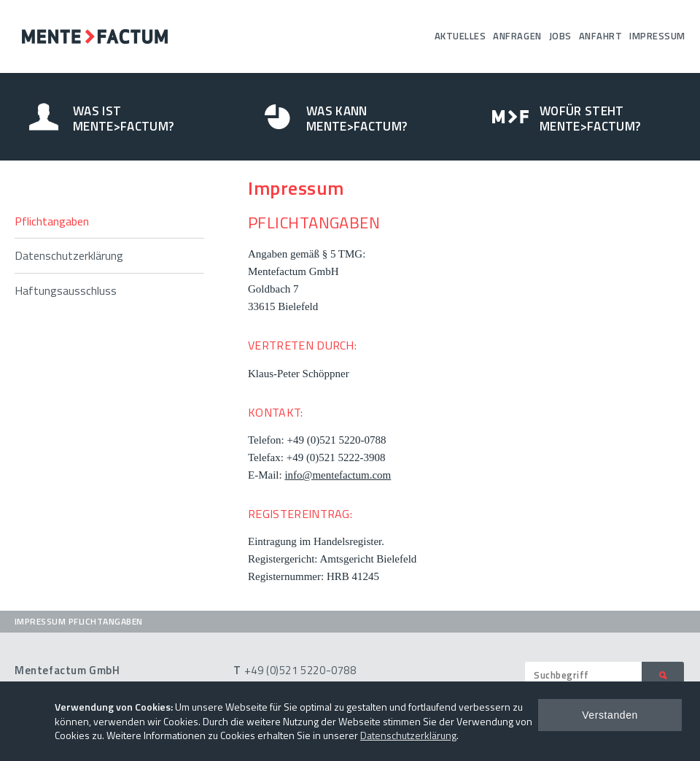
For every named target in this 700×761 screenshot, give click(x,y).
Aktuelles (460, 36)
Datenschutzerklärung (69, 255)
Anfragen (517, 36)
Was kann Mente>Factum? (357, 119)
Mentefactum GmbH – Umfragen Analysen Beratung (95, 36)
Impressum (657, 36)
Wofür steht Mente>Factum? (590, 119)
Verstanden (610, 715)
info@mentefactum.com (338, 475)
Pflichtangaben (52, 221)
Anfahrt (601, 36)
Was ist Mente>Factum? (123, 119)
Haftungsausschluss (66, 290)
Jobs (560, 36)
